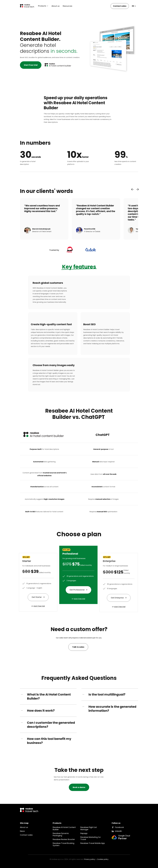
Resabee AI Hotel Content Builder (64, 828)
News (22, 831)
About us (56, 6)
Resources (68, 6)
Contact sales (120, 6)
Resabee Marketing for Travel (91, 838)
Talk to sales (78, 647)
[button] (43, 6)
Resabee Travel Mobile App (93, 843)
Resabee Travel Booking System (63, 844)
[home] (27, 6)
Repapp (84, 833)
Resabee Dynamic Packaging (61, 834)
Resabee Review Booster (64, 839)
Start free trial (31, 65)
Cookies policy (103, 859)
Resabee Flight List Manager (89, 828)
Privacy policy (90, 859)
